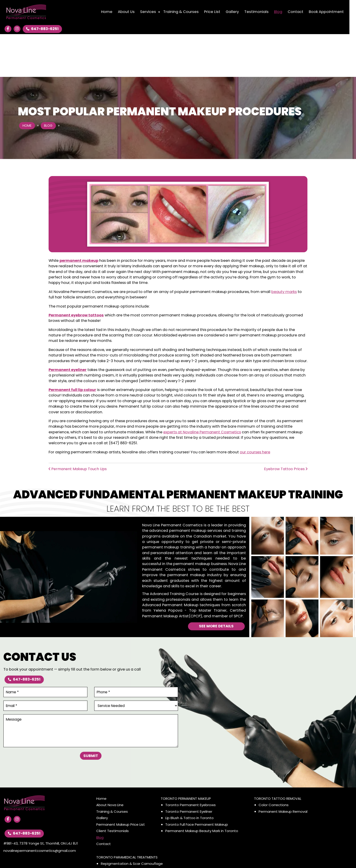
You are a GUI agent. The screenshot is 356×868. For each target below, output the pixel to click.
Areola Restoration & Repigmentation (133, 827)
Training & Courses (112, 768)
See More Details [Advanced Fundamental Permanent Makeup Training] (216, 583)
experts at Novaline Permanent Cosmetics (202, 389)
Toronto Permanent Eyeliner (189, 768)
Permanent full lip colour (72, 347)
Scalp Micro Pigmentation (122, 840)
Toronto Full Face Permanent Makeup (197, 781)
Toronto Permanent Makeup (186, 756)
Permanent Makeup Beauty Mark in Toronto (202, 788)
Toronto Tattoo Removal (278, 756)
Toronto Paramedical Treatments (127, 814)
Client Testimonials (112, 788)
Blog (48, 83)
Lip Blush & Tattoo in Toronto (189, 775)
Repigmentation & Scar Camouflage (132, 821)
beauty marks (284, 249)
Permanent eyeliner (68, 327)
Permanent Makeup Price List (121, 781)
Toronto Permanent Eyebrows (190, 762)
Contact (104, 801)
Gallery (102, 775)
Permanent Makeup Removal (283, 768)
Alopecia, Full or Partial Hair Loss (127, 834)
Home (27, 83)
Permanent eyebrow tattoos (76, 272)
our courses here (255, 409)
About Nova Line (110, 762)
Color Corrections (274, 762)
